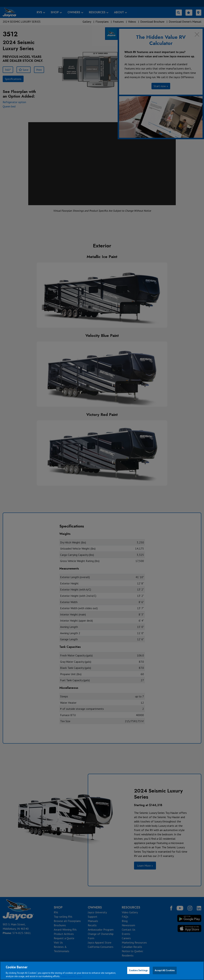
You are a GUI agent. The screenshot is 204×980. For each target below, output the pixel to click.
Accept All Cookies (165, 970)
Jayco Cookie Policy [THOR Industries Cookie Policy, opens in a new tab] (72, 976)
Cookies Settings (138, 970)
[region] (102, 971)
